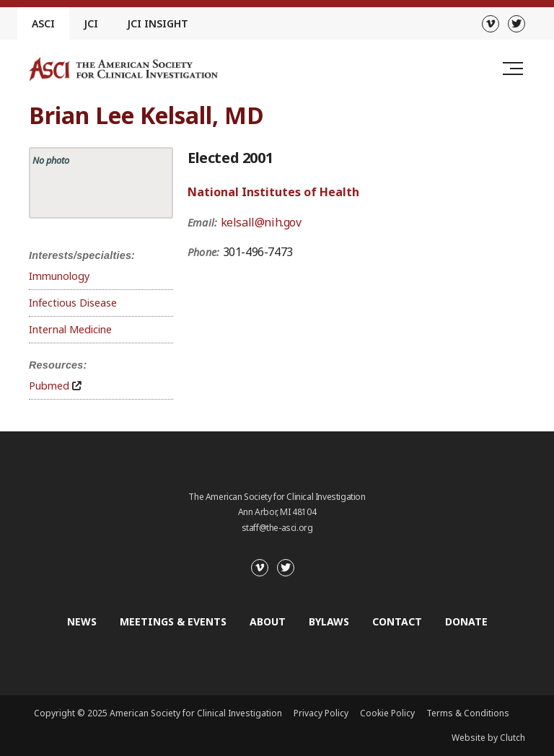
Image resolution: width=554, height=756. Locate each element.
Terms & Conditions (468, 713)
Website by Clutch (488, 738)
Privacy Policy (321, 713)
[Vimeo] (491, 24)
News (82, 621)
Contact (397, 621)
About (268, 621)
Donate (466, 621)
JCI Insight (158, 23)
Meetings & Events (173, 621)
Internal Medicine (70, 329)
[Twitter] (516, 24)
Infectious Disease (73, 303)
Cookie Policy (387, 713)
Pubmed (49, 386)
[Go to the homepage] (123, 69)
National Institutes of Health (273, 192)
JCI (91, 23)
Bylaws (329, 621)
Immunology (59, 276)
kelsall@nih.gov (261, 222)
